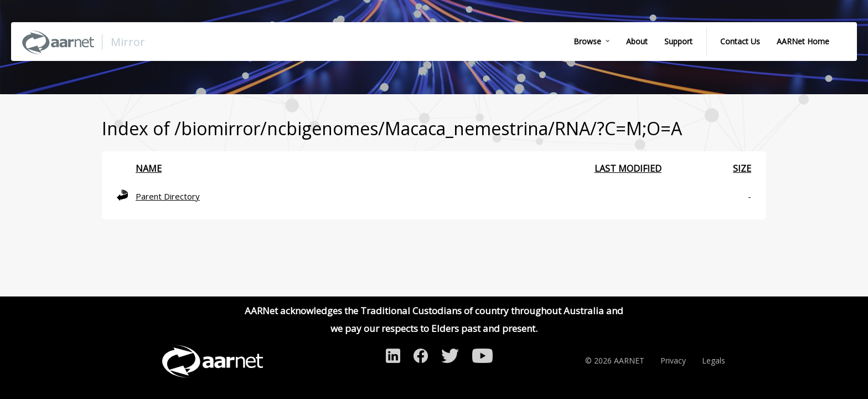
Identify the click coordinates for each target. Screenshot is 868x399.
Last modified (628, 168)
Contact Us (740, 41)
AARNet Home (803, 41)
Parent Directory (168, 196)
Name (149, 168)
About (637, 41)
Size (742, 168)
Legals (714, 360)
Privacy (673, 360)
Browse (587, 41)
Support (678, 41)
